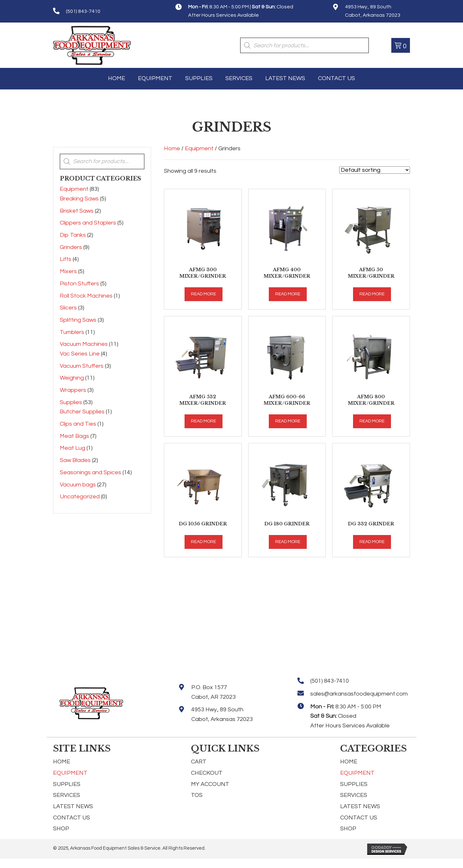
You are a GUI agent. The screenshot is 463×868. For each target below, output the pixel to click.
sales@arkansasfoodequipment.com (359, 694)
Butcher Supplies (82, 412)
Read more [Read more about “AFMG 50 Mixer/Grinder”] (372, 294)
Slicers (68, 308)
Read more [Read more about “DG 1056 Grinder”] (204, 542)
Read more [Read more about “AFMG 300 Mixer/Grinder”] (204, 294)
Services (67, 795)
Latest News (73, 806)
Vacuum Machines (84, 344)
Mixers (68, 271)
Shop (61, 829)
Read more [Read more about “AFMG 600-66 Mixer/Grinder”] (288, 421)
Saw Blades (75, 460)
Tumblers (72, 332)
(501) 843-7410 (83, 11)
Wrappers (73, 390)
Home (172, 148)
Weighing (72, 378)
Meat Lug (73, 448)
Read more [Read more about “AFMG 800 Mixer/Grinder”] (372, 421)
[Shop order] (375, 170)
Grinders (71, 247)
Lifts (66, 259)
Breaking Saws (79, 199)
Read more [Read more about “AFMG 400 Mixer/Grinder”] (288, 294)
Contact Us (72, 818)
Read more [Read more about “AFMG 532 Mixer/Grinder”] (204, 421)
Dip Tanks (73, 235)
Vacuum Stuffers (82, 366)
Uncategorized (80, 497)
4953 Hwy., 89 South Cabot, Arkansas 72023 (222, 714)
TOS (197, 795)
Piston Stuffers (79, 284)
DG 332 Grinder (371, 524)
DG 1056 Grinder (203, 524)
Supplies (71, 402)
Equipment (74, 189)
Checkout (207, 773)
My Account (210, 784)
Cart (199, 762)
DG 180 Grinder (287, 524)
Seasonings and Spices (91, 472)
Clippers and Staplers (88, 223)
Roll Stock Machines (86, 296)
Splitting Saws (78, 320)
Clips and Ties (78, 424)
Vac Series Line (80, 354)
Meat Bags (74, 436)
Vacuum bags (78, 485)
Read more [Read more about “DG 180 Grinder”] (288, 542)
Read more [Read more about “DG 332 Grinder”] (372, 542)
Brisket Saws (77, 211)
